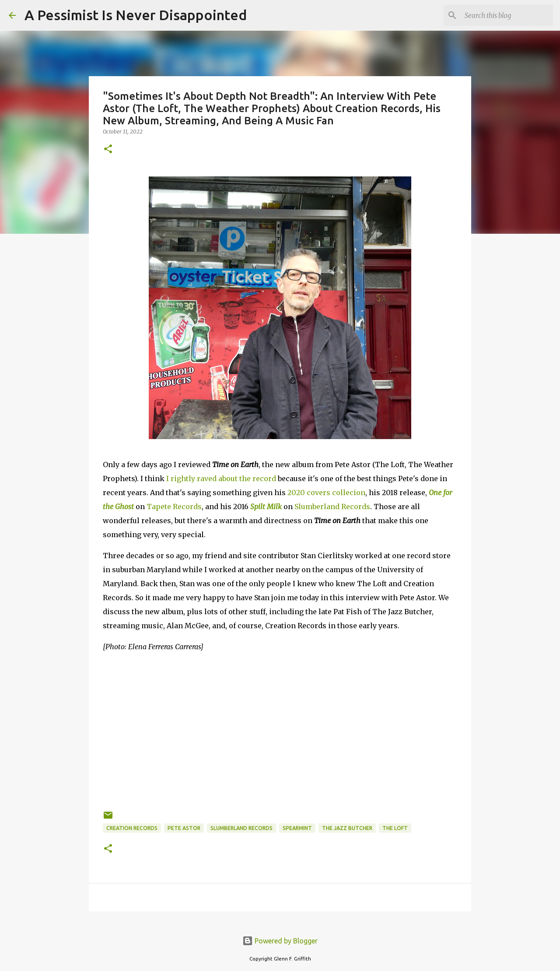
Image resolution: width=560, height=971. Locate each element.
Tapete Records (174, 507)
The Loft (395, 828)
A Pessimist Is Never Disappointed (136, 15)
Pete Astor (184, 828)
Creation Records (132, 828)
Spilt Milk (266, 507)
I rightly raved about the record (221, 478)
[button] (108, 150)
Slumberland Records (332, 507)
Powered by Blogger (280, 941)
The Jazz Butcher (347, 828)
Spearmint (297, 828)
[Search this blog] (507, 15)
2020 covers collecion (326, 493)
